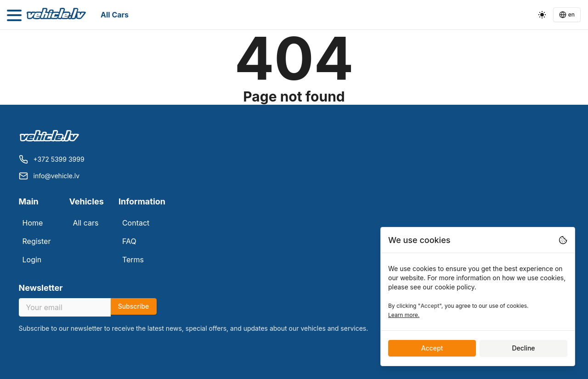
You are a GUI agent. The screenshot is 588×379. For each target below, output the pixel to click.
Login (32, 260)
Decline (523, 348)
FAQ (129, 241)
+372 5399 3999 (59, 159)
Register (37, 241)
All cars (115, 15)
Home (33, 223)
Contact (136, 223)
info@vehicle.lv (57, 176)
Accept (432, 348)
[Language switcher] (567, 15)
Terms (133, 260)
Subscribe (134, 306)
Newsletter (41, 288)
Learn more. (404, 315)
